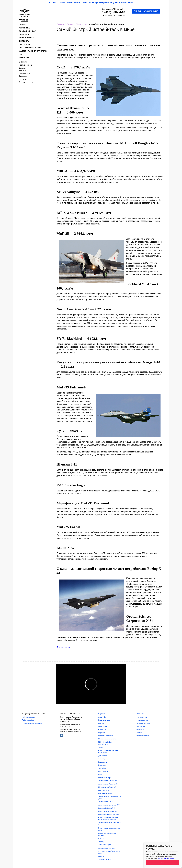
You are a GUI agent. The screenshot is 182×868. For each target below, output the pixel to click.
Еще (21, 54)
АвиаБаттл (102, 856)
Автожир (101, 842)
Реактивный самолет (30, 48)
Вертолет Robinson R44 (107, 808)
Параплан (24, 34)
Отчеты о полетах (26, 82)
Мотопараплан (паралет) (107, 787)
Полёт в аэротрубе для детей (109, 814)
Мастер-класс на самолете (33, 51)
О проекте (23, 62)
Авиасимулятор (27, 38)
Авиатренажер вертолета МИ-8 (109, 805)
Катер (100, 775)
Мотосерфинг (103, 771)
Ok (163, 862)
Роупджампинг (103, 762)
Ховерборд (102, 768)
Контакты (23, 79)
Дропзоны (24, 58)
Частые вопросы (26, 65)
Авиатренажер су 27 (105, 790)
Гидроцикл (102, 765)
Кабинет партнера (28, 717)
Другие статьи (63, 647)
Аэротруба (24, 28)
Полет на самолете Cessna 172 (109, 811)
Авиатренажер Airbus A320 (108, 784)
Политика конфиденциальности (33, 723)
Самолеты (24, 41)
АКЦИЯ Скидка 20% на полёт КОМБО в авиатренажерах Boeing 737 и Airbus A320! (91, 3)
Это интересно (142, 717)
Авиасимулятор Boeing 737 (108, 781)
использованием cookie (166, 858)
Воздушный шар (27, 31)
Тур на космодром (105, 860)
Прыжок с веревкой (105, 793)
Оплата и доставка (23, 69)
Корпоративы (24, 73)
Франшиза (23, 76)
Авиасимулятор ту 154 (106, 802)
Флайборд (102, 759)
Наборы (101, 839)
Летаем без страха (105, 845)
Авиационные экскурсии (107, 848)
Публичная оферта (29, 720)
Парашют (24, 25)
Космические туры (105, 778)
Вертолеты (25, 44)
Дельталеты (103, 756)
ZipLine (101, 747)
